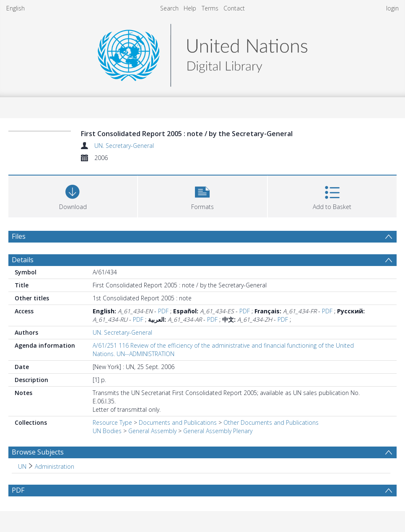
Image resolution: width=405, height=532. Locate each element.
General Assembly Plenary (218, 431)
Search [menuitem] (169, 8)
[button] (202, 195)
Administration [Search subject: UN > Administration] (55, 466)
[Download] (73, 195)
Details (23, 260)
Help (190, 8)
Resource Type (112, 422)
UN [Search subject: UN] (22, 466)
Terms (210, 8)
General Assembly (152, 431)
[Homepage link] (202, 53)
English (16, 8)
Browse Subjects (38, 452)
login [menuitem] (392, 8)
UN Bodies (107, 431)
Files (19, 236)
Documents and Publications (178, 422)
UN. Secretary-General (124, 146)
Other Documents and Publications (271, 422)
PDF (163, 311)
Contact (234, 8)
